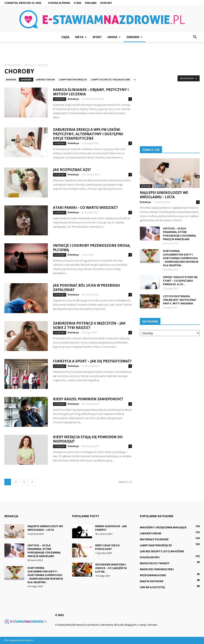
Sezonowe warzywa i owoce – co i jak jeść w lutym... (111, 568)
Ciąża (65, 37)
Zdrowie (134, 37)
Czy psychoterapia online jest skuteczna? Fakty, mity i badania (180, 300)
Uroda (114, 37)
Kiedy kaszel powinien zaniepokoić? (88, 399)
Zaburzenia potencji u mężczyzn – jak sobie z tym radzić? (89, 325)
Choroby (26, 79)
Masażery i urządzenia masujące (163, 527)
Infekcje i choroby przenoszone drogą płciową (91, 248)
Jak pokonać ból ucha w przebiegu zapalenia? (86, 287)
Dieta (81, 37)
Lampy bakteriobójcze (73, 79)
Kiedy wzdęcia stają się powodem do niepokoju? (88, 439)
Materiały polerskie (154, 539)
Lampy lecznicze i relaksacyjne (111, 79)
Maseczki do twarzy (155, 563)
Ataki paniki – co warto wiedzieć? (85, 208)
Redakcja (73, 99)
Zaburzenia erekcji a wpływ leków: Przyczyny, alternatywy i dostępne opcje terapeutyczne (88, 134)
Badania (11, 79)
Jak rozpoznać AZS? (72, 170)
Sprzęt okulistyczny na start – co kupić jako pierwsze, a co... (180, 281)
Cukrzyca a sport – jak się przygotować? (92, 361)
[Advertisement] (102, 53)
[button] (195, 37)
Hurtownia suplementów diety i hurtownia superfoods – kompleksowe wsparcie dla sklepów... (181, 258)
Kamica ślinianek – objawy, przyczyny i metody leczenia (91, 92)
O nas (77, 3)
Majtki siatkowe (152, 581)
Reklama (91, 3)
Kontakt (106, 3)
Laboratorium (45, 79)
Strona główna (59, 3)
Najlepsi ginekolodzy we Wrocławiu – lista (164, 195)
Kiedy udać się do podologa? (107, 547)
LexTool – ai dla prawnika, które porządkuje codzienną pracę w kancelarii (179, 234)
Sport (97, 37)
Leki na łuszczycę (152, 587)
